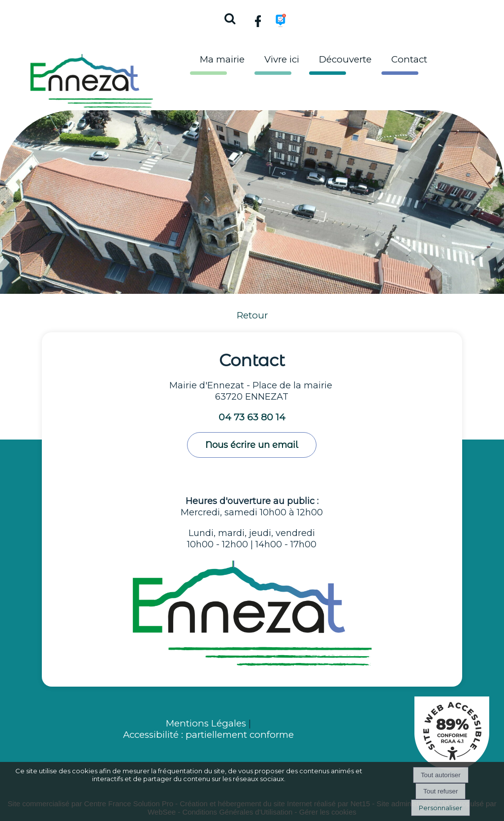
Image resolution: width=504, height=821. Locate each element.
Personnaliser (441, 808)
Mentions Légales (207, 723)
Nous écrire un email (252, 445)
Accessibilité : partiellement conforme (208, 735)
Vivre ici (282, 59)
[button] (229, 17)
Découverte (345, 59)
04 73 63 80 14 (252, 417)
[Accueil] (92, 78)
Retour (252, 315)
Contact (409, 59)
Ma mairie (222, 59)
